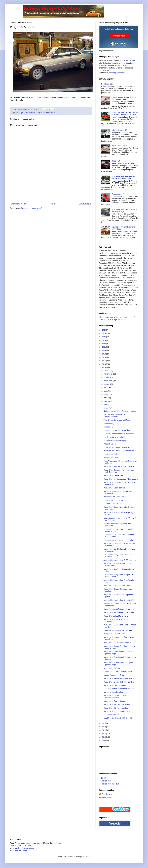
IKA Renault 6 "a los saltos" (114, 437)
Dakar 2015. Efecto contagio (115, 488)
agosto (107, 384)
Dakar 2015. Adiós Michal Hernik (116, 616)
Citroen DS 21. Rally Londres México (118, 672)
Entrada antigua (85, 204)
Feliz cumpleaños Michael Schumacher (119, 689)
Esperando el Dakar (111, 715)
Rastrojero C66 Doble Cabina (115, 497)
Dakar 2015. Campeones (113, 475)
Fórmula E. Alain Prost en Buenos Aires (119, 540)
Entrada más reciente (19, 204)
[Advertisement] (51, 192)
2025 (104, 333)
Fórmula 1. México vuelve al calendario (119, 434)
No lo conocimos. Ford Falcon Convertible (120, 411)
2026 (104, 330)
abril (106, 398)
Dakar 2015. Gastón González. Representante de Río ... (116, 697)
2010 (104, 737)
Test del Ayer (130, 60)
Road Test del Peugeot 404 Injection (118, 630)
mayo (106, 394)
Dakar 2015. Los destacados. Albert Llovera (121, 479)
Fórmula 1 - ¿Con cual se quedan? (117, 430)
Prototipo (49, 113)
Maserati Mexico (110, 444)
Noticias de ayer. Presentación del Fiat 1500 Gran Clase (123, 177)
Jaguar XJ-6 (108, 427)
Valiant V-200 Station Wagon (115, 441)
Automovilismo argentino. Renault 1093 (119, 600)
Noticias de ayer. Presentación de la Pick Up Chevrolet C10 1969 (125, 114)
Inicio (53, 204)
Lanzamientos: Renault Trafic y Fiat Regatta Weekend (124, 98)
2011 (104, 734)
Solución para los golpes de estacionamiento (114, 416)
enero (106, 408)
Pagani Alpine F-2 (119, 194)
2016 (104, 364)
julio (106, 388)
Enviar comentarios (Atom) (32, 208)
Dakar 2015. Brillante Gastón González (119, 612)
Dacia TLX (116, 161)
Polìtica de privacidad (18, 850)
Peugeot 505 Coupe (111, 458)
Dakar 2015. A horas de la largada (117, 711)
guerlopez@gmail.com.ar (24, 848)
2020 (104, 350)
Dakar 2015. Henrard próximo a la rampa (119, 678)
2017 (104, 361)
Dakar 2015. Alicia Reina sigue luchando (119, 609)
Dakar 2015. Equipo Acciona (115, 685)
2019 (104, 354)
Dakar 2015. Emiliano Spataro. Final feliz (119, 467)
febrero (107, 405)
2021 (104, 347)
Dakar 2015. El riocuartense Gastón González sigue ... (117, 565)
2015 (104, 368)
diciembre (108, 371)
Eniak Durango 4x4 (111, 423)
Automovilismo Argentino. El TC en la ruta (120, 560)
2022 (104, 344)
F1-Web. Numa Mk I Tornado (115, 504)
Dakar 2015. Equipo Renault (115, 701)
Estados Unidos (30, 113)
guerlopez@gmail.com (116, 73)
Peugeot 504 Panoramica (113, 500)
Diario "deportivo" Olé (112, 668)
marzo (107, 401)
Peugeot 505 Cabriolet (112, 454)
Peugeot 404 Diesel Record (114, 634)
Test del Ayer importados (111, 784)
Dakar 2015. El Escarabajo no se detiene (119, 643)
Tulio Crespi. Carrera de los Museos (118, 420)
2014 (104, 723)
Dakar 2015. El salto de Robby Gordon (119, 682)
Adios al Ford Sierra (119, 146)
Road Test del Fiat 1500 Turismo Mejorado (120, 451)
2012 (104, 730)
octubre (107, 377)
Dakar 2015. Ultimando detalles (116, 708)
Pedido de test (107, 84)
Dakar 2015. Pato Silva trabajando (117, 704)
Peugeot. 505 (41, 113)
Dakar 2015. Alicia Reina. (113, 692)
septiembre (108, 381)
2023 (104, 340)
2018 (104, 357)
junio (106, 391)
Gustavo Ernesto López (22, 846)
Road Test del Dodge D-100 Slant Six (118, 718)
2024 (104, 337)
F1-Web (104, 778)
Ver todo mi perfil (106, 797)
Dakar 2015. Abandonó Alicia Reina (117, 586)
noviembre (108, 374)
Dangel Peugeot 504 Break (114, 675)
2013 (104, 727)
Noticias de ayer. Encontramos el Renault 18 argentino (124, 210)
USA (55, 113)
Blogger (88, 857)
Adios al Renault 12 (119, 130)
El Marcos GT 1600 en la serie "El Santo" (120, 447)
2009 (104, 740)
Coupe (21, 113)
